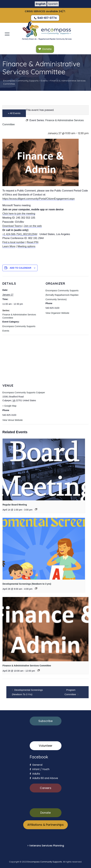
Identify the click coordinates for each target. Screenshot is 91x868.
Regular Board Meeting (15, 505)
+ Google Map (9, 406)
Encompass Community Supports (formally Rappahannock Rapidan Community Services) (62, 295)
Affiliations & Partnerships (45, 825)
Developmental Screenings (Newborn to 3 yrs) (27, 584)
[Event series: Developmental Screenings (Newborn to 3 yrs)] (36, 588)
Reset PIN (33, 242)
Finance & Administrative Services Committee (27, 666)
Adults (35, 774)
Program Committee (71, 692)
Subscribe (45, 721)
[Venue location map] (45, 358)
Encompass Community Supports (45, 862)
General (36, 765)
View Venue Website (13, 420)
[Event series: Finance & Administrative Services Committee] (39, 670)
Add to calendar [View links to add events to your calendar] (20, 268)
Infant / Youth (40, 769)
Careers (46, 788)
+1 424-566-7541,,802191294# (20, 234)
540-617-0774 (45, 18)
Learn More (9, 246)
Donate (45, 813)
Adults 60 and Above (44, 778)
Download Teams (12, 226)
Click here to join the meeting (19, 214)
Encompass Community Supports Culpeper (24, 393)
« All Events (14, 113)
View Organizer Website (57, 313)
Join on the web (33, 226)
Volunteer (46, 746)
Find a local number (14, 242)
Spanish (53, 4)
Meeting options (26, 246)
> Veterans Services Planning (46, 846)
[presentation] (44, 469)
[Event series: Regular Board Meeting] (36, 509)
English (41, 4)
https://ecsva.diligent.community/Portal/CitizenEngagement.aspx (39, 199)
